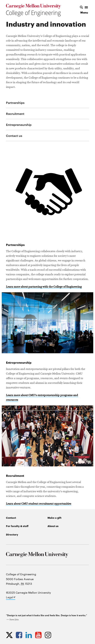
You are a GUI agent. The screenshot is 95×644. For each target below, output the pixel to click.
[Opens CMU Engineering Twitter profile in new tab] (10, 635)
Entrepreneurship (19, 125)
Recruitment (15, 114)
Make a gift (54, 518)
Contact (11, 518)
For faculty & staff (17, 526)
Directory (12, 534)
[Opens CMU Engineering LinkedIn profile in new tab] (30, 635)
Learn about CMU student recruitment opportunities (39, 504)
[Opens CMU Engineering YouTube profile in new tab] (39, 635)
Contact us (14, 136)
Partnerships (15, 103)
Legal (11, 597)
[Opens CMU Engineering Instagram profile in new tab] (49, 635)
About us (53, 526)
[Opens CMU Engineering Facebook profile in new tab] (20, 635)
